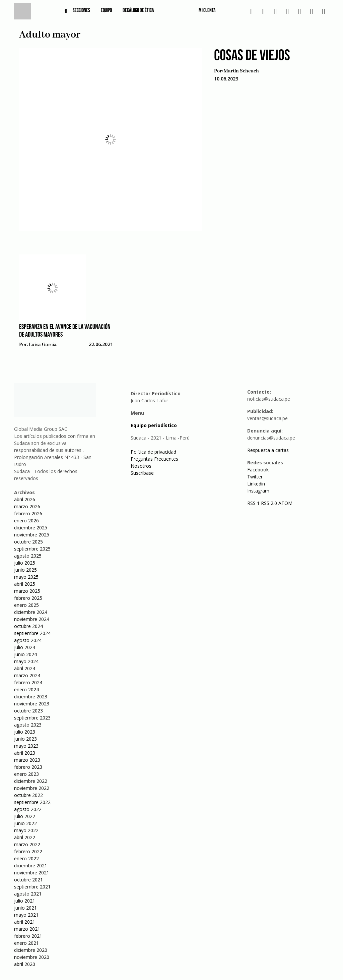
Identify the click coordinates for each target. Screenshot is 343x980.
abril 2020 (25, 964)
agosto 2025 (28, 556)
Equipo (106, 11)
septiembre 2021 (32, 887)
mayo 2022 (26, 830)
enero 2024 (26, 689)
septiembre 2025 (32, 549)
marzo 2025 (27, 591)
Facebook (258, 470)
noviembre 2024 (32, 619)
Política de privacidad (153, 452)
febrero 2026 (28, 513)
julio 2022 (25, 816)
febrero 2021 (28, 936)
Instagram (258, 491)
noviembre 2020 (32, 957)
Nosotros (141, 466)
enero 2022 (26, 858)
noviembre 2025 (32, 535)
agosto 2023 (28, 725)
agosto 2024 (28, 640)
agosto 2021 (28, 894)
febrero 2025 (28, 598)
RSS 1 (254, 503)
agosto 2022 (28, 809)
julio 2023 (25, 732)
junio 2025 (25, 570)
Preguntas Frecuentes (154, 459)
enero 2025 (26, 605)
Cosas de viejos (252, 56)
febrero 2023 (28, 767)
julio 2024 (25, 647)
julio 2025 (25, 563)
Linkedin (256, 484)
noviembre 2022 (32, 788)
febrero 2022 (28, 851)
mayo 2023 (26, 746)
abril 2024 (25, 668)
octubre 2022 (28, 795)
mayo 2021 (26, 915)
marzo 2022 (27, 844)
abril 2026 (25, 499)
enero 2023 (26, 774)
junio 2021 (25, 908)
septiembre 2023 (32, 718)
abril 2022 (25, 837)
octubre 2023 (28, 711)
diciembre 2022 (31, 781)
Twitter (255, 477)
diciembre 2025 (31, 528)
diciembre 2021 (31, 866)
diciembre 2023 (31, 697)
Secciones (81, 11)
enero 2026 (26, 521)
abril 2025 (25, 584)
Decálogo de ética (138, 11)
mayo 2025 (26, 577)
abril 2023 (25, 753)
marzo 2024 (27, 675)
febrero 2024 (28, 682)
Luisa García (43, 345)
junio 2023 (25, 739)
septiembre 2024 (32, 633)
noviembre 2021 (32, 873)
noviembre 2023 (32, 704)
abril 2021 (25, 922)
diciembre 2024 (31, 612)
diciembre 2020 (31, 950)
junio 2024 (25, 654)
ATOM (285, 503)
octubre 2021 (28, 880)
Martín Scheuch (241, 71)
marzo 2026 (27, 506)
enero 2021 (26, 943)
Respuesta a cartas (268, 450)
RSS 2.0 (269, 503)
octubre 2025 (28, 542)
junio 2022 (25, 823)
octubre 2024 (28, 626)
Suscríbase (142, 473)
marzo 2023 (27, 760)
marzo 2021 (27, 929)
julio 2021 (25, 901)
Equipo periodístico (154, 425)
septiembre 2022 (32, 802)
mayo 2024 (26, 661)
